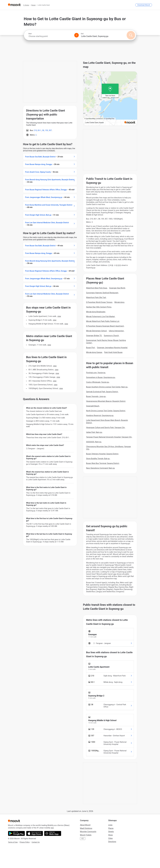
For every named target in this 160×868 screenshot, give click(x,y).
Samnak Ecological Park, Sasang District (102, 392)
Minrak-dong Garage (94, 352)
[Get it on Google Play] (16, 833)
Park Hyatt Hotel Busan (113, 352)
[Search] (131, 35)
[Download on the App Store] (35, 833)
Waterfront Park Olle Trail (96, 297)
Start (30, 34)
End (82, 34)
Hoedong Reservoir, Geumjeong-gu (100, 415)
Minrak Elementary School (96, 331)
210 (35, 130)
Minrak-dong (119, 302)
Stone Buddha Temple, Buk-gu (98, 459)
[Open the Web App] (53, 833)
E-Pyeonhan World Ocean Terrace (99, 302)
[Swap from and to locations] (76, 35)
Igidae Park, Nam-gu (94, 432)
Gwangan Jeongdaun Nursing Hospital (112, 348)
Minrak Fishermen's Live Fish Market (100, 317)
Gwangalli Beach (93, 406)
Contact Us (36, 842)
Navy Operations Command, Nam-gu (100, 468)
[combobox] (50, 36)
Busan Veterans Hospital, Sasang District (102, 454)
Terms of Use (13, 842)
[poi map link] (110, 125)
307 (50, 130)
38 (43, 130)
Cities (110, 838)
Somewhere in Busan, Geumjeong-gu (101, 377)
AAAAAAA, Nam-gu (94, 442)
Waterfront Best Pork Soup (97, 288)
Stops (110, 835)
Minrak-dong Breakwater (96, 312)
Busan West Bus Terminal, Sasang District (103, 463)
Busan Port (90, 348)
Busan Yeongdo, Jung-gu (96, 396)
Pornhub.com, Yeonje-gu (96, 373)
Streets (111, 832)
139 (46, 130)
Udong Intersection (116, 331)
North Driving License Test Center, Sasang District (106, 411)
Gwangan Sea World (117, 288)
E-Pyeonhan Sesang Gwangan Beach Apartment (105, 326)
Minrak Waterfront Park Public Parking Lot (103, 321)
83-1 (39, 130)
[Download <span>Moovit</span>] (144, 5)
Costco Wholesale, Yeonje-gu (98, 382)
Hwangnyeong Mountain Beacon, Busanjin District (106, 401)
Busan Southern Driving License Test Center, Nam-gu (107, 387)
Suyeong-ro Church (111, 336)
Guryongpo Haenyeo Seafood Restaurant (102, 293)
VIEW (59, 316)
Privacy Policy (25, 842)
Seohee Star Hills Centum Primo (99, 307)
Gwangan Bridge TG (94, 336)
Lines (110, 825)
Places (111, 828)
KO (83, 839)
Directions (112, 842)
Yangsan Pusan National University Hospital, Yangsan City (109, 437)
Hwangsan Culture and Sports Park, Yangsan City (105, 427)
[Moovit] (14, 5)
